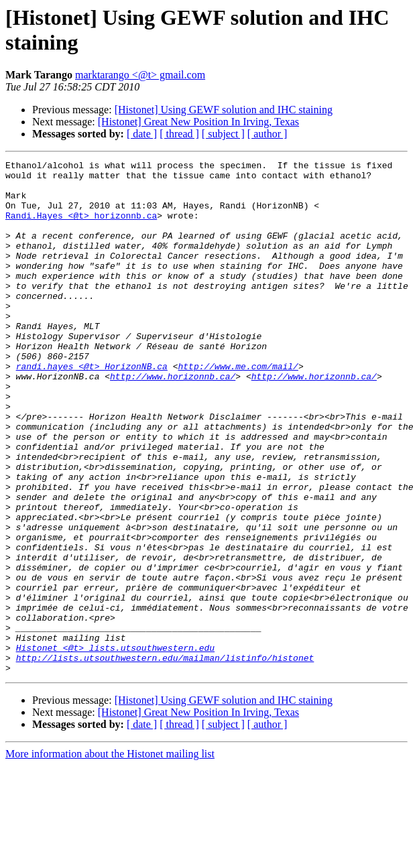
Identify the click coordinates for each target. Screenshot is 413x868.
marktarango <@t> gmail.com (140, 75)
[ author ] (268, 134)
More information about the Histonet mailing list (110, 856)
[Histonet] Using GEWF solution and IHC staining (224, 110)
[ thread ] (179, 134)
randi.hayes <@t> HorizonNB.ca (92, 408)
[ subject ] (223, 134)
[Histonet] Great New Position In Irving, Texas (198, 122)
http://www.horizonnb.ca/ (173, 420)
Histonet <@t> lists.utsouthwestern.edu (115, 746)
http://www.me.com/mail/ (238, 408)
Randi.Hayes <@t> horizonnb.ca (81, 227)
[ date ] (142, 134)
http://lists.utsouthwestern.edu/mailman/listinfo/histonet (165, 758)
